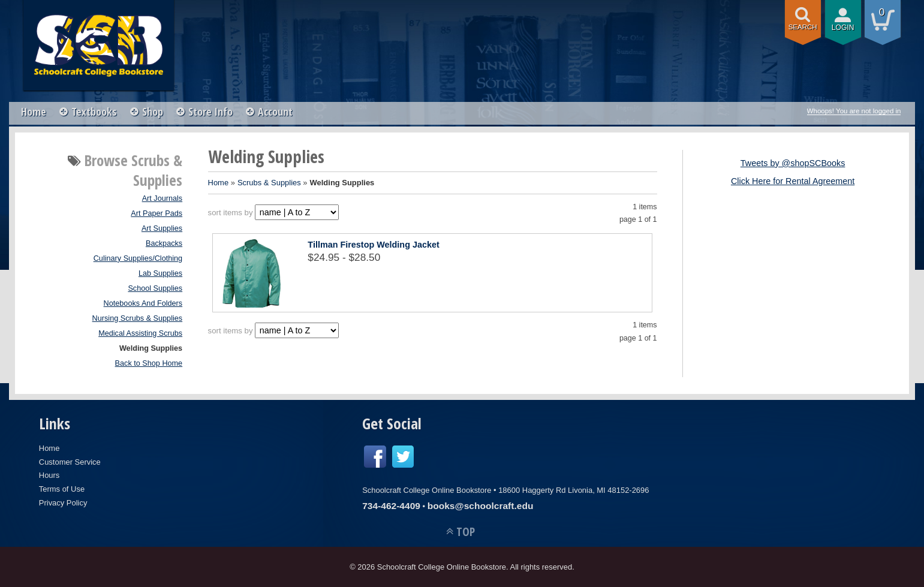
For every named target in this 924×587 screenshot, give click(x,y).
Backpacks (164, 243)
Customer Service (70, 462)
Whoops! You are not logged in (854, 111)
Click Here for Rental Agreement (793, 181)
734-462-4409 (391, 506)
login (843, 28)
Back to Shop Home (149, 363)
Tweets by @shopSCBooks (793, 163)
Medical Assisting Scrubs (140, 333)
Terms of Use (62, 489)
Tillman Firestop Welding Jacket (373, 245)
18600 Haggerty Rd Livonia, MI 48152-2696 (574, 490)
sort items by (231, 213)
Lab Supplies (160, 273)
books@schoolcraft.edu (481, 506)
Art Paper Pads (156, 213)
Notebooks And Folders (143, 303)
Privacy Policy (63, 503)
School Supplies (155, 288)
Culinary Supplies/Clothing (138, 258)
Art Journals (162, 198)
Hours (49, 475)
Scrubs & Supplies (269, 183)
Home (34, 112)
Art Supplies (162, 228)
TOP (466, 532)
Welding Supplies (151, 348)
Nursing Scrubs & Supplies (138, 318)
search (803, 27)
